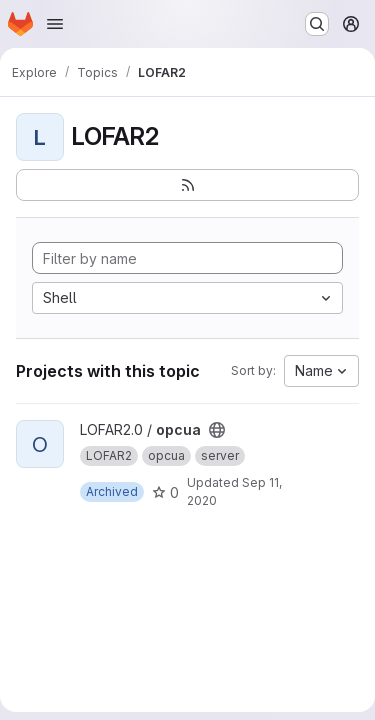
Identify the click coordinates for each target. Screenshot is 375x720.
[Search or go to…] (317, 24)
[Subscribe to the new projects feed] (187, 185)
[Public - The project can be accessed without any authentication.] (217, 430)
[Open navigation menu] (55, 24)
